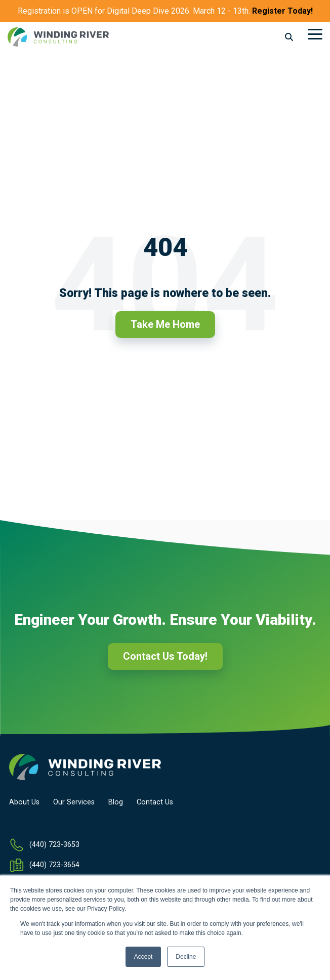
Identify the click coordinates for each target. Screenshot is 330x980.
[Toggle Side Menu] (315, 33)
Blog (116, 802)
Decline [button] (186, 957)
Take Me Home (165, 324)
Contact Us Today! (165, 656)
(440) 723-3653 (54, 845)
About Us (24, 802)
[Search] (289, 37)
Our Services (74, 802)
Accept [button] (143, 957)
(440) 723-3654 (54, 865)
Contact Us (155, 802)
